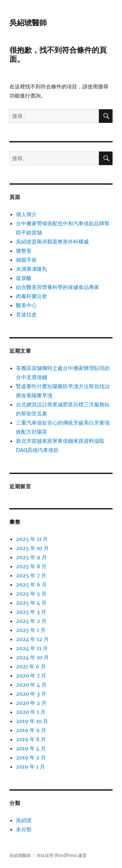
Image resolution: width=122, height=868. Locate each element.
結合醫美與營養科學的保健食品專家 (58, 287)
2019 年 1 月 (30, 767)
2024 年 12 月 (32, 639)
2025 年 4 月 (31, 603)
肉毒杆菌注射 (32, 296)
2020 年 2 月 (31, 703)
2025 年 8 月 (31, 566)
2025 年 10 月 (32, 548)
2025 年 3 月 (31, 612)
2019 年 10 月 (32, 721)
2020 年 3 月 (31, 694)
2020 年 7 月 (31, 676)
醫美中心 (26, 305)
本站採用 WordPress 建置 (61, 855)
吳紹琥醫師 (28, 23)
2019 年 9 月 (31, 730)
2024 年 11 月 (32, 648)
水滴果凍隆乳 (32, 269)
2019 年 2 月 (31, 757)
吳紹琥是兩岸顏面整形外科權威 (52, 242)
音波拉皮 (26, 314)
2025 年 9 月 (31, 557)
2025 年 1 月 (31, 630)
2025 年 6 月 (31, 585)
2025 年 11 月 (32, 539)
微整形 (24, 251)
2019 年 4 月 (31, 748)
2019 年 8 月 (31, 739)
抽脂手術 (26, 260)
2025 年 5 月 (31, 594)
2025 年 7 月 (31, 575)
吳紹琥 (24, 820)
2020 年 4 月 (31, 685)
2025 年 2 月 (31, 621)
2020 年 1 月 (31, 712)
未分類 (24, 829)
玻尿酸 (24, 278)
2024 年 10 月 (32, 657)
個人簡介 (26, 214)
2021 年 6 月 (31, 666)
